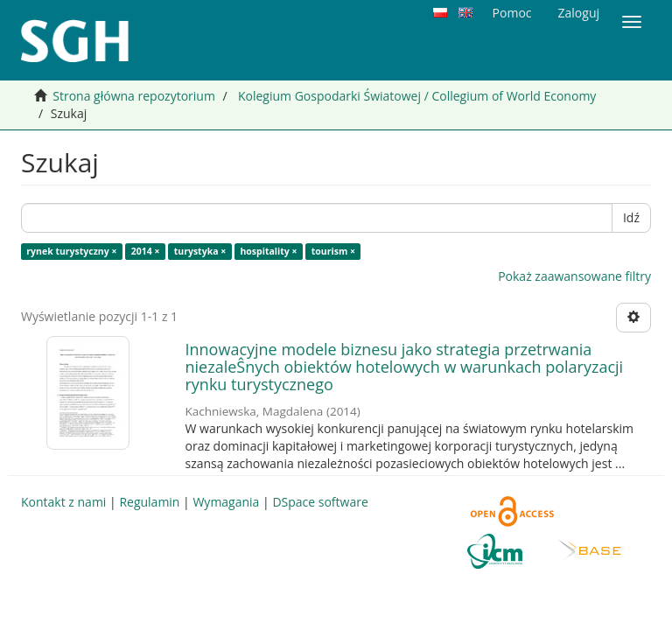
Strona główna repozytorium (134, 96)
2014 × (146, 251)
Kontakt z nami (63, 502)
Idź (631, 217)
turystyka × (200, 251)
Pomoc (512, 13)
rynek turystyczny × (71, 251)
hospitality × (268, 251)
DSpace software (320, 502)
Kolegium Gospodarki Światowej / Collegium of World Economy (417, 96)
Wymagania (226, 502)
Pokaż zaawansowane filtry (574, 276)
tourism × (333, 251)
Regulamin (149, 502)
